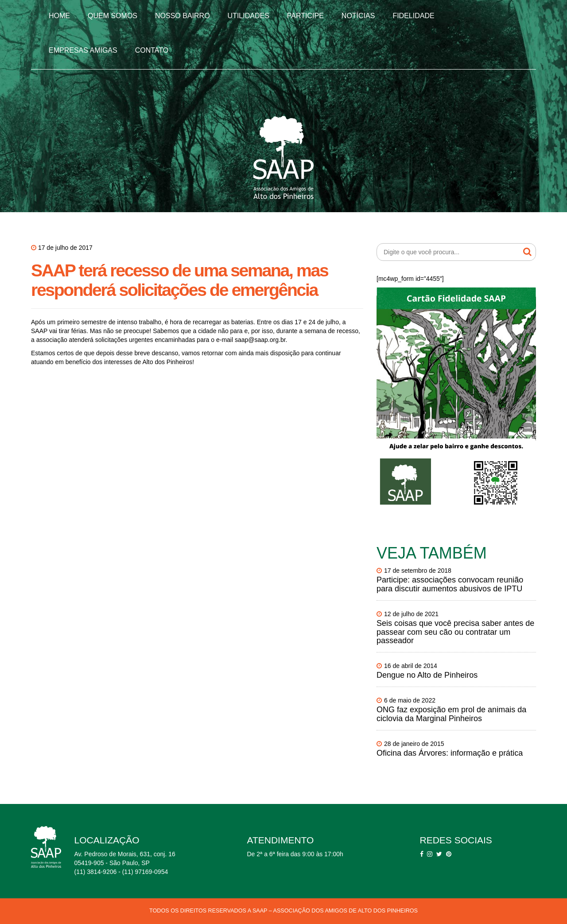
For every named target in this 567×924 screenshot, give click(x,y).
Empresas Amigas (83, 50)
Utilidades (249, 16)
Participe (305, 16)
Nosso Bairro (183, 16)
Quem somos (113, 16)
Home (59, 16)
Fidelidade (413, 16)
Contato (152, 50)
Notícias (358, 16)
